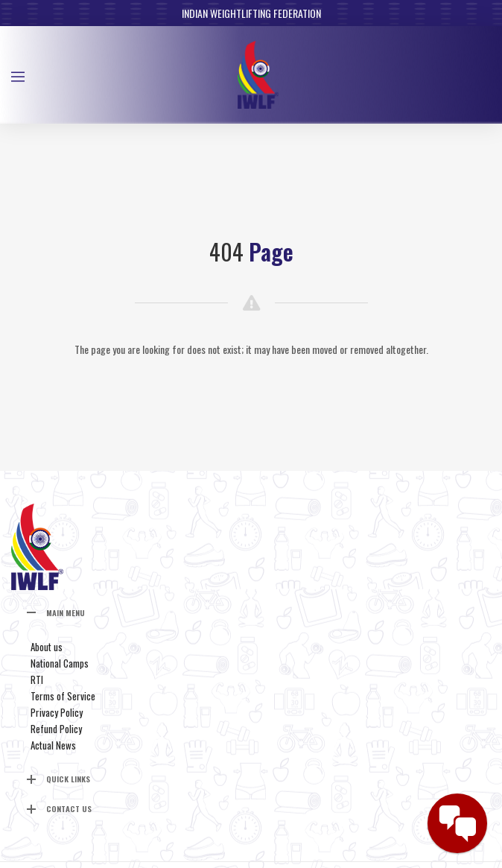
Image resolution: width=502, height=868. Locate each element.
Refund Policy (56, 729)
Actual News (53, 745)
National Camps (60, 663)
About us (47, 647)
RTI (37, 679)
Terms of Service (63, 696)
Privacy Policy (57, 712)
